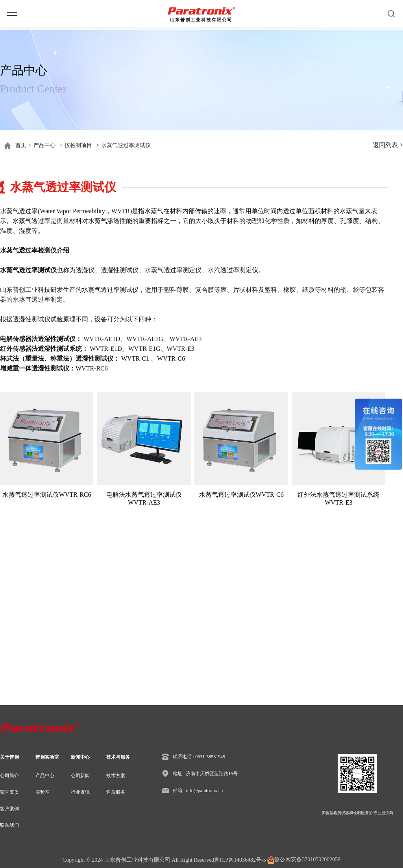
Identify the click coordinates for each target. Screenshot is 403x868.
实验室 (43, 792)
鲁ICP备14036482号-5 (240, 860)
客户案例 (9, 809)
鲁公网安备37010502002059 (304, 860)
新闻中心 (80, 757)
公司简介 (9, 776)
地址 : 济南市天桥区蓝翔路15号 (205, 774)
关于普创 (9, 757)
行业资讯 (80, 792)
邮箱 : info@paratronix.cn (198, 791)
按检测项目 (78, 145)
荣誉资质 (9, 792)
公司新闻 (80, 776)
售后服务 (116, 792)
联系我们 (9, 825)
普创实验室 (47, 757)
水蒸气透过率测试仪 (126, 145)
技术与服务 (118, 757)
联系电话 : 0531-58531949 (199, 757)
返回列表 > (388, 145)
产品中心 (44, 145)
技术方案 (116, 776)
